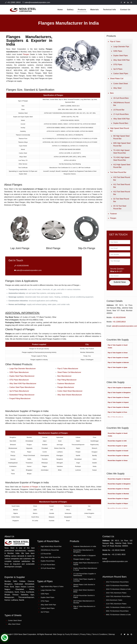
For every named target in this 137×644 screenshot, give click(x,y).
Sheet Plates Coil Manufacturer (69, 372)
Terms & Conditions (100, 634)
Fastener (114, 214)
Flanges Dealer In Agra (82, 559)
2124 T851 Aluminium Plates (116, 604)
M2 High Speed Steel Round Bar (121, 137)
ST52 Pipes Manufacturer (19, 380)
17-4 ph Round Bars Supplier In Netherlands (85, 575)
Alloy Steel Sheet (14, 624)
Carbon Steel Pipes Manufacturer (22, 387)
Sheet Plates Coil (117, 79)
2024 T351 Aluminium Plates (116, 593)
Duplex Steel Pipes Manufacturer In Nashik (86, 564)
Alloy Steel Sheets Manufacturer (70, 395)
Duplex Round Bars (121, 123)
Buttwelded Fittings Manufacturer (22, 395)
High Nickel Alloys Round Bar (51, 546)
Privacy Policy (86, 634)
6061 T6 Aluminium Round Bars (117, 611)
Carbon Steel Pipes (121, 73)
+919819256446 (22, 266)
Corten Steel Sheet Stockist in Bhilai (84, 591)
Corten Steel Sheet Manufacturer (70, 391)
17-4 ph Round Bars (121, 114)
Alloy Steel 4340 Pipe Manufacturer (23, 384)
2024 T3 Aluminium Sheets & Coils (118, 589)
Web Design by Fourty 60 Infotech (66, 634)
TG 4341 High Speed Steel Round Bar (121, 159)
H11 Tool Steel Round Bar (122, 186)
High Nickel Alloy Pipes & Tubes (52, 586)
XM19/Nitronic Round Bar (121, 104)
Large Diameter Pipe (121, 47)
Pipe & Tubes (115, 42)
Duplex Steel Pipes (121, 56)
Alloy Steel (117, 88)
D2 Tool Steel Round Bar (121, 200)
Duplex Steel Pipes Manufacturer (22, 376)
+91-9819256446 (119, 317)
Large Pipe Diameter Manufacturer (23, 369)
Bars (112, 93)
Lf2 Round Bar (119, 110)
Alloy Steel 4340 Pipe (121, 60)
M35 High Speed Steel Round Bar (122, 144)
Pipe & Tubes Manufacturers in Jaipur (84, 607)
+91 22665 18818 (14, 2)
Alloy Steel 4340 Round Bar (51, 557)
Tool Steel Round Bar (118, 172)
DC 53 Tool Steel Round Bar (120, 207)
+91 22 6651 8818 (118, 554)
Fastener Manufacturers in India (85, 546)
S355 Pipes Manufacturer (19, 372)
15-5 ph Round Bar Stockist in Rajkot (84, 596)
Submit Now (120, 282)
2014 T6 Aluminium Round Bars (117, 582)
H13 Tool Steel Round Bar (122, 193)
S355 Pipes (118, 51)
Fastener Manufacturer (66, 384)
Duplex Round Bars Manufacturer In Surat (85, 569)
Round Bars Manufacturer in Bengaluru (83, 551)
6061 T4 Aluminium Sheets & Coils (118, 607)
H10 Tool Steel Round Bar (122, 179)
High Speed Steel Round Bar (120, 130)
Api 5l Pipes (118, 69)
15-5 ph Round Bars (121, 98)
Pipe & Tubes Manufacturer (68, 369)
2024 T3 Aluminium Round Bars (117, 585)
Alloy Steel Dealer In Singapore (84, 555)
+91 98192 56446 (118, 550)
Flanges (26, 54)
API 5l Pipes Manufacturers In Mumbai (84, 602)
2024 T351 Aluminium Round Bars (118, 596)
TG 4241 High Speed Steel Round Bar (121, 152)
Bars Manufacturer (64, 376)
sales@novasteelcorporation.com (37, 2)
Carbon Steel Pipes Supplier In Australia (84, 580)
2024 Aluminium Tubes (114, 600)
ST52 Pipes (118, 65)
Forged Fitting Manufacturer (20, 398)
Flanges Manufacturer (66, 387)
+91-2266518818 (119, 322)
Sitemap (112, 634)
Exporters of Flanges (30, 487)
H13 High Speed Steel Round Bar (122, 166)
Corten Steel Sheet (121, 84)
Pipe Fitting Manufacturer (67, 380)
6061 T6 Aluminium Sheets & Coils (118, 615)
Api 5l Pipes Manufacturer (19, 391)
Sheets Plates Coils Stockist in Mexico (84, 585)
